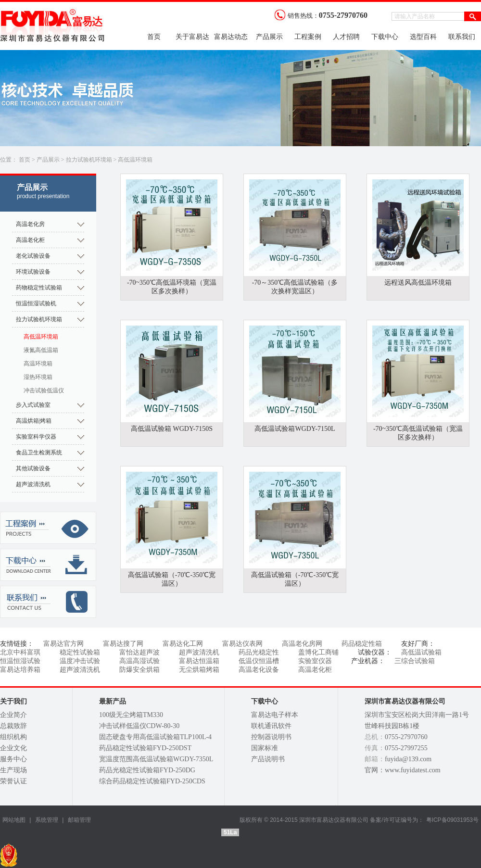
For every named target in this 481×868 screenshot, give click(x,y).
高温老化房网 (302, 644)
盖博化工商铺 (318, 652)
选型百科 (423, 37)
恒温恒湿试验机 (36, 303)
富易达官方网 (63, 644)
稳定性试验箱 (80, 652)
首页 (154, 37)
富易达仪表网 (242, 644)
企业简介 (13, 715)
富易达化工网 (183, 644)
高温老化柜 (30, 240)
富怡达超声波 (139, 652)
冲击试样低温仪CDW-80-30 (139, 726)
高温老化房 (30, 224)
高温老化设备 (259, 670)
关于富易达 (192, 37)
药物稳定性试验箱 (39, 288)
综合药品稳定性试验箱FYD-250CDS (152, 781)
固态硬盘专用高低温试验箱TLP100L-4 (155, 737)
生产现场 (13, 770)
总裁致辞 (13, 726)
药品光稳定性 (259, 652)
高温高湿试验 (139, 661)
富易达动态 (231, 37)
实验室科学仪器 (36, 437)
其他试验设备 (33, 468)
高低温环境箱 (135, 160)
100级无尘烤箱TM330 (131, 715)
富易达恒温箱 (199, 661)
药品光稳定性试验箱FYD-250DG (147, 770)
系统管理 (45, 820)
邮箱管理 (79, 820)
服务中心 (13, 759)
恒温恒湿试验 (20, 661)
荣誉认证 (13, 781)
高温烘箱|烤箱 (34, 421)
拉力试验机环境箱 (89, 160)
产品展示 (269, 37)
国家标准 (265, 748)
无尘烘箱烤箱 (199, 670)
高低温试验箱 (421, 652)
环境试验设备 (33, 272)
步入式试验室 (33, 405)
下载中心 (385, 37)
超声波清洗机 (33, 484)
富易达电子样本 (275, 715)
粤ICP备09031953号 (452, 820)
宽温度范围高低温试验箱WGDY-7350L (156, 759)
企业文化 (13, 748)
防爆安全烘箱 (139, 670)
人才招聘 (346, 37)
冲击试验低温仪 (44, 390)
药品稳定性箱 (362, 644)
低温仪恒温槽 (259, 661)
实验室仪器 (315, 661)
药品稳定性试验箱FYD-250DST (145, 748)
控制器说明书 (271, 737)
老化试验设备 (33, 256)
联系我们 (462, 37)
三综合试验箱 (415, 661)
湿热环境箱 (38, 377)
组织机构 (13, 737)
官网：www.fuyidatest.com (403, 770)
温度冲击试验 (80, 661)
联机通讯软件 (271, 726)
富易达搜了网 (123, 644)
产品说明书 (268, 759)
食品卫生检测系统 (39, 453)
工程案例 (308, 37)
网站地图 (14, 820)
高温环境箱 (38, 364)
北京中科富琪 (20, 652)
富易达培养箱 (20, 670)
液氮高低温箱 (41, 350)
